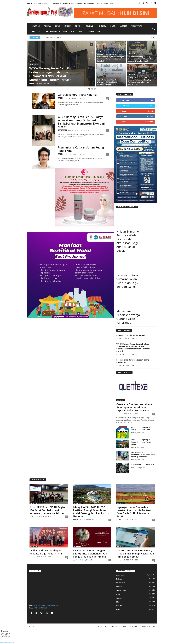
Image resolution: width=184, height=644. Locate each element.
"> (49, 588)
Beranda (36, 26)
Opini (60, 98)
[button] (153, 29)
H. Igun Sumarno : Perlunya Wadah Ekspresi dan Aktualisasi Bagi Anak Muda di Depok (128, 241)
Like (151, 100)
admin (32, 83)
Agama (124, 26)
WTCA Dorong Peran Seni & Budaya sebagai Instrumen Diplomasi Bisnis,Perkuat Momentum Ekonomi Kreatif (81, 122)
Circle (151, 111)
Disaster (36, 32)
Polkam (48, 26)
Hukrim (68, 26)
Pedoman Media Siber (104, 3)
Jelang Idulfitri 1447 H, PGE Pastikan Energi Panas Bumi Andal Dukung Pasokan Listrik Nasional (91, 512)
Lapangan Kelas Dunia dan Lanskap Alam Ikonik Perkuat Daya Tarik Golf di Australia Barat (134, 512)
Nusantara (137, 26)
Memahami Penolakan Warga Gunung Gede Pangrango (128, 317)
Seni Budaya (34, 64)
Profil (113, 26)
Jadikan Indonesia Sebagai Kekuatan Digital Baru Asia (46, 552)
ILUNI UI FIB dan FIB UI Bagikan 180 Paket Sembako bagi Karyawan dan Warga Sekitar (48, 510)
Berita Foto (94, 32)
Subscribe (149, 122)
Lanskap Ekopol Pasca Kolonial (77, 95)
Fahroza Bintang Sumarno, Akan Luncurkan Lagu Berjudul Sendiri (127, 281)
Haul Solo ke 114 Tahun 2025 (142, 465)
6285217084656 (41, 608)
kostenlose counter (7, 643)
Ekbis (58, 26)
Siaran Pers (69, 32)
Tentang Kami (69, 3)
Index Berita (56, 3)
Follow (150, 106)
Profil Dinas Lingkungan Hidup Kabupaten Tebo (141, 429)
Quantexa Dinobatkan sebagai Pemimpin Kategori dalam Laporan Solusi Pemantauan (134, 407)
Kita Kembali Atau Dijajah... (55, 38)
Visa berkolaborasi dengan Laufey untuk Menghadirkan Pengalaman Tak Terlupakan (90, 554)
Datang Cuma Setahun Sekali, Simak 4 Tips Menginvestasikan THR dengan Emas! (135, 554)
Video (81, 32)
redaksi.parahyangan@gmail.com (47, 605)
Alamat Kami (89, 3)
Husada (103, 26)
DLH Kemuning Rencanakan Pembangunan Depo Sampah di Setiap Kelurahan (143, 454)
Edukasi (119, 587)
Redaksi (79, 3)
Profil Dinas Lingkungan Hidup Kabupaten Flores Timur (141, 442)
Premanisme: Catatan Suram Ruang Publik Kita (81, 149)
